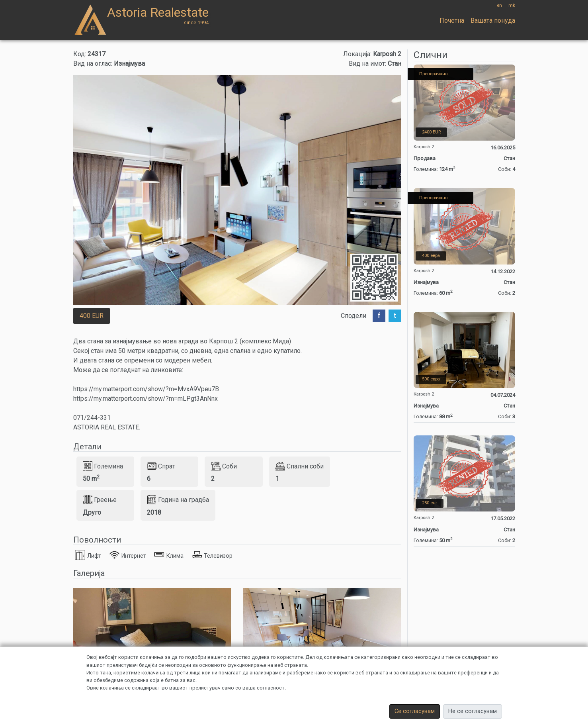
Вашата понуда (493, 21)
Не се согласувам (473, 711)
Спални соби (300, 466)
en (499, 5)
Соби (224, 466)
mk (512, 5)
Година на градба (178, 500)
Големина (103, 466)
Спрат (161, 466)
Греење (100, 500)
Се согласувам (415, 711)
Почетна (452, 21)
